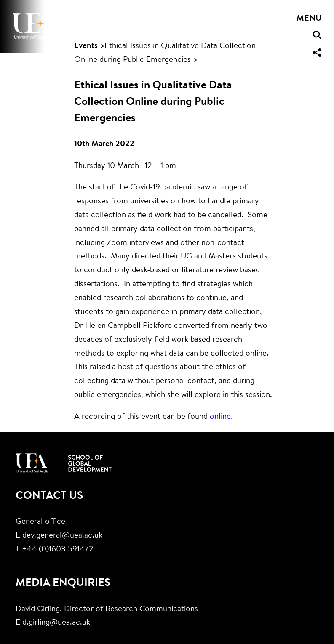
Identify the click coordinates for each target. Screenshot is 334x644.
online (220, 417)
